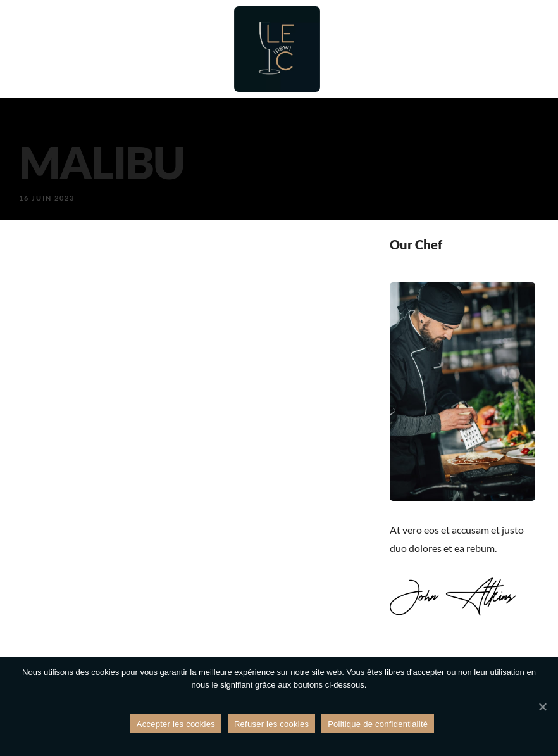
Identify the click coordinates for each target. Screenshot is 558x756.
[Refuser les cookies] (542, 707)
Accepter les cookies (176, 724)
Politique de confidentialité (378, 724)
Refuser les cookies (271, 724)
